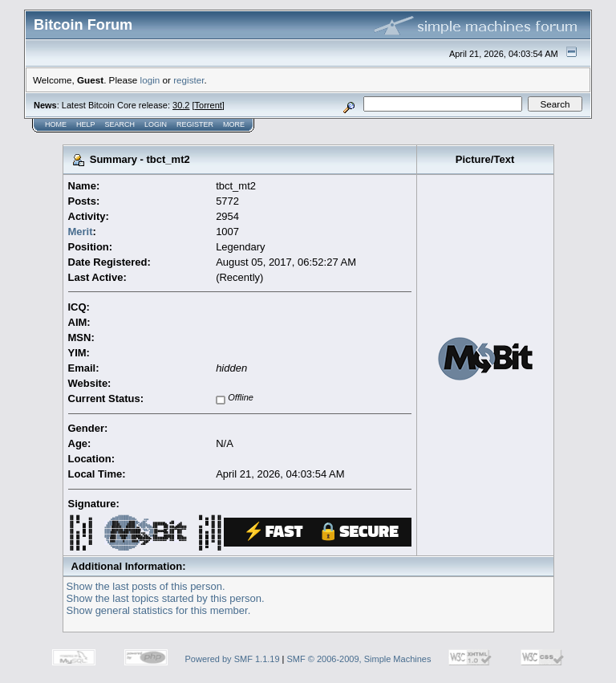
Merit (81, 232)
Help (86, 124)
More (234, 124)
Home (56, 124)
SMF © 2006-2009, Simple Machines (359, 659)
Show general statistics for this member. (159, 610)
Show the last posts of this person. (146, 586)
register (188, 80)
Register (195, 124)
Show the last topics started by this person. (166, 598)
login (150, 80)
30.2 (181, 105)
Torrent (209, 105)
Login (156, 124)
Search (120, 124)
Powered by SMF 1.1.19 (233, 659)
